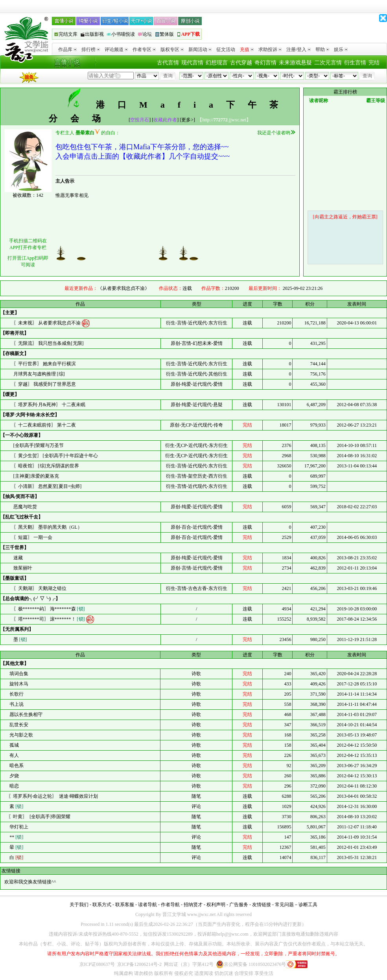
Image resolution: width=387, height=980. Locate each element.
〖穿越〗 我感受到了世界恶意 (45, 384)
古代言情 (168, 63)
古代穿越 (241, 63)
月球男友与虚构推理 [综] (39, 374)
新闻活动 (200, 49)
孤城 (14, 745)
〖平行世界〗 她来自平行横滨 (45, 364)
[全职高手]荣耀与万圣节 (39, 445)
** (16, 837)
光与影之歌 (21, 735)
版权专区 (172, 49)
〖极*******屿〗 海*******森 (49, 609)
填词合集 (18, 674)
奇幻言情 (265, 63)
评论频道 (116, 49)
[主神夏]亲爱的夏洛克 (36, 476)
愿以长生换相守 (25, 714)
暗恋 (14, 786)
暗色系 (16, 766)
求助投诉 (270, 49)
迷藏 (18, 558)
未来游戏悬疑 (295, 63)
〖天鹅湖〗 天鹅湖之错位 (40, 588)
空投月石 (140, 120)
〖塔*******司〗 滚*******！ (50, 619)
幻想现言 (217, 63)
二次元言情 (328, 63)
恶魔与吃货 (25, 507)
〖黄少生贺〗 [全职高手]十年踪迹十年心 (56, 456)
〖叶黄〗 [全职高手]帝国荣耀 (39, 817)
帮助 (322, 49)
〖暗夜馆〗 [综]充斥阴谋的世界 (46, 466)
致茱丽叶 (23, 568)
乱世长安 (18, 725)
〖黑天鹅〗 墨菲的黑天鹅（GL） (48, 527)
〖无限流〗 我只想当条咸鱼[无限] (49, 343)
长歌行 (16, 694)
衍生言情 (355, 63)
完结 (374, 63)
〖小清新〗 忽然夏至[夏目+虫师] (48, 486)
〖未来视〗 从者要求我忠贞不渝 (48, 323)
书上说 (16, 704)
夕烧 (14, 776)
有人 (14, 755)
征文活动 (226, 49)
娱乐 (341, 49)
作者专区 (144, 49)
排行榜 (91, 49)
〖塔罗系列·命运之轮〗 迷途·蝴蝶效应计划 (53, 796)
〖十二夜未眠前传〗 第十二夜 (45, 425)
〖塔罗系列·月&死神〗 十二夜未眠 (49, 405)
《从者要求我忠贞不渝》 (123, 288)
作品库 (67, 49)
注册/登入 (299, 49)
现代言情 (192, 63)
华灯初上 (18, 827)
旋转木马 (18, 684)
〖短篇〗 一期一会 (33, 537)
